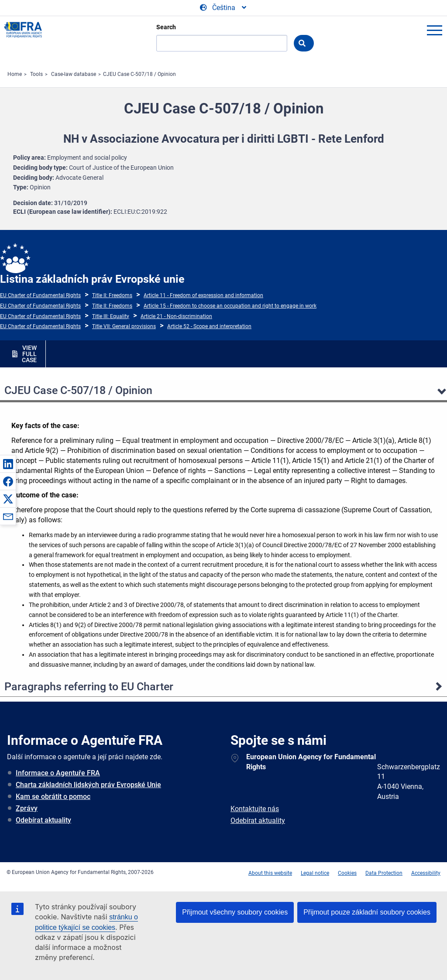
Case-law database (74, 74)
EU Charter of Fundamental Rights (40, 295)
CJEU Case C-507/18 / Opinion (139, 74)
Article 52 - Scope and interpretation (209, 326)
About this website (270, 873)
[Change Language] (224, 8)
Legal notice (315, 873)
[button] (8, 464)
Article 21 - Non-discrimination (176, 316)
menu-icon (434, 30)
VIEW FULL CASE (29, 354)
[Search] (222, 43)
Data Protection (384, 873)
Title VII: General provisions (124, 326)
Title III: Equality (111, 316)
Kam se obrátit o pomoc (53, 797)
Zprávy (27, 808)
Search (166, 27)
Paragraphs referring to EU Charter (89, 687)
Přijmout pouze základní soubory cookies (367, 912)
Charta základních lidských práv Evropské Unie (88, 785)
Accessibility (426, 873)
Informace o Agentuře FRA (58, 773)
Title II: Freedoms (112, 295)
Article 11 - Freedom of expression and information (203, 295)
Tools (36, 74)
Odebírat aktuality (43, 820)
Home (15, 74)
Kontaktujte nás (255, 809)
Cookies (347, 873)
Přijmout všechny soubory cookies (235, 912)
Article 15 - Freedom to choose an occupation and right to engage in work (230, 306)
